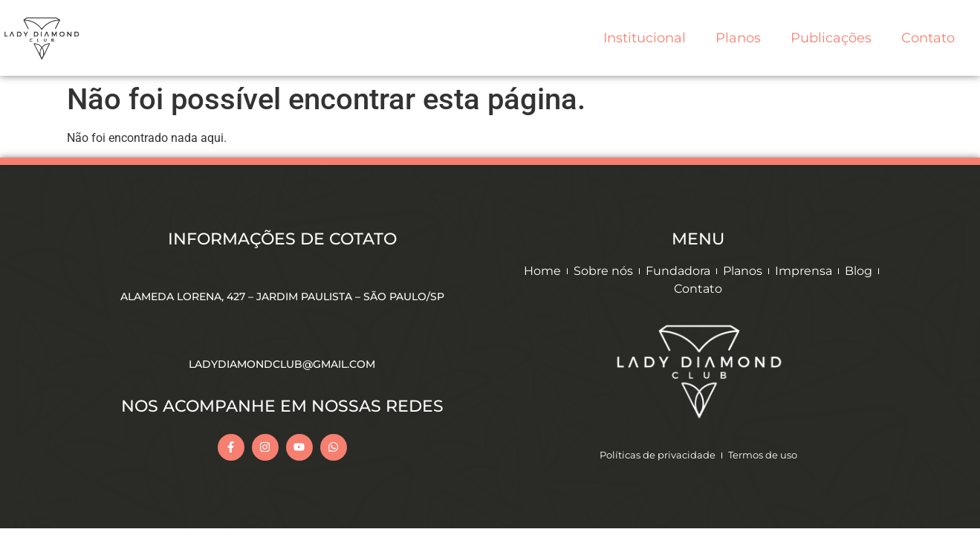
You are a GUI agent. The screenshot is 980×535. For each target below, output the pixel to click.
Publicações (831, 38)
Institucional (645, 38)
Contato (928, 38)
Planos (738, 38)
